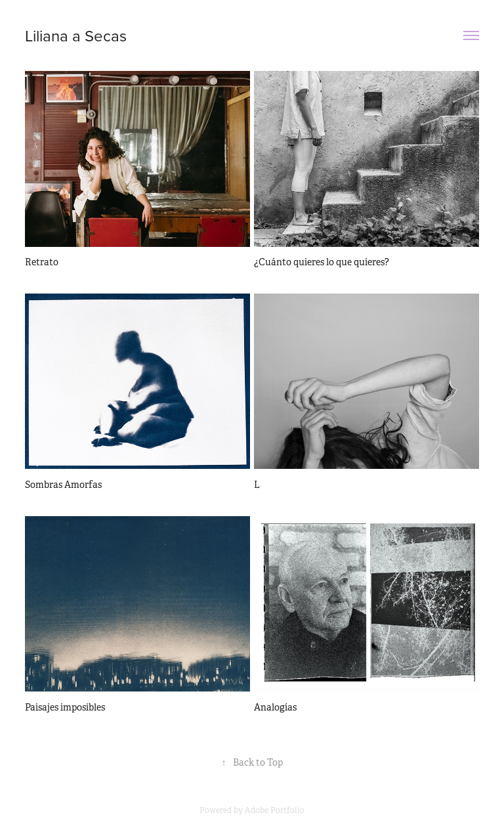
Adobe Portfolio (275, 810)
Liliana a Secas (76, 35)
